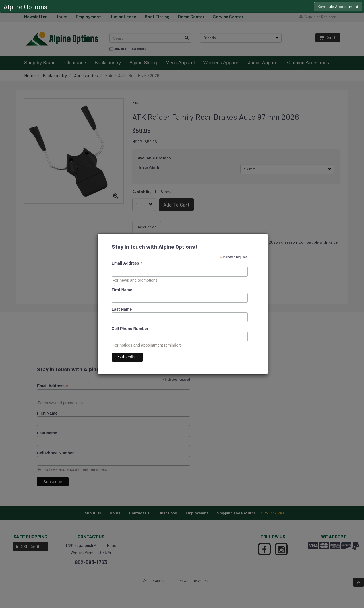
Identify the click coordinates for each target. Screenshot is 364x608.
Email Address (127, 263)
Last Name (122, 309)
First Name (122, 290)
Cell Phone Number (130, 329)
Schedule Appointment (338, 6)
